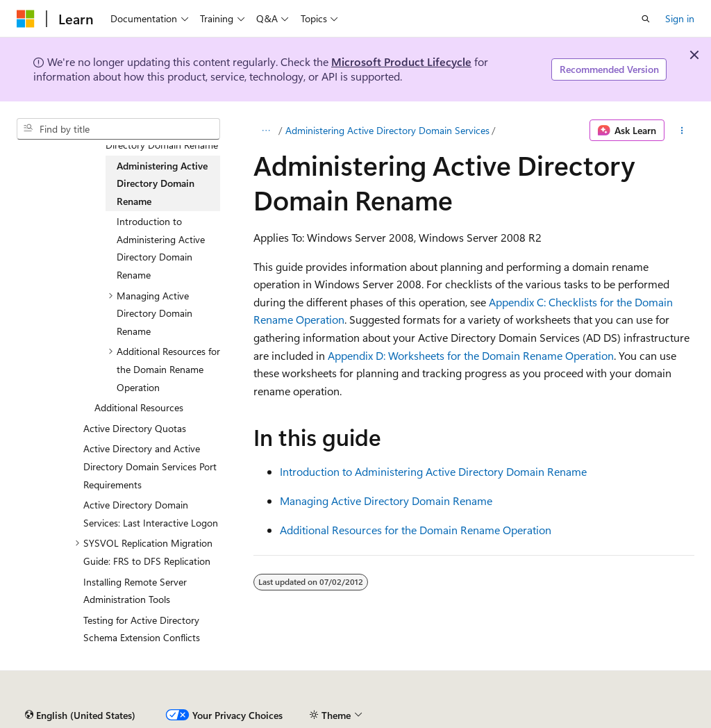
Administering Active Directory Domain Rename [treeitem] (162, 183)
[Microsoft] (26, 19)
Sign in (680, 18)
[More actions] (682, 131)
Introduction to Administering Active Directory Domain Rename (433, 471)
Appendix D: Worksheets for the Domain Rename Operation (471, 355)
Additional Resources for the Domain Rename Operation (416, 530)
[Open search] (646, 19)
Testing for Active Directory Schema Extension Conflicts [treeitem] (142, 629)
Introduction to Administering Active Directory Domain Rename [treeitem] (161, 248)
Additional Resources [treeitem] (139, 407)
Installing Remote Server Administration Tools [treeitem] (135, 591)
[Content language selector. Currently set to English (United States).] (80, 715)
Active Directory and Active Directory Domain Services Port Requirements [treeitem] (150, 466)
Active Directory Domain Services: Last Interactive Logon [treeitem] (151, 514)
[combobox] (118, 129)
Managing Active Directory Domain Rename (386, 501)
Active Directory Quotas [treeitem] (135, 428)
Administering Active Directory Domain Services (387, 130)
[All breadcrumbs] (266, 131)
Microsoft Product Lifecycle (401, 61)
